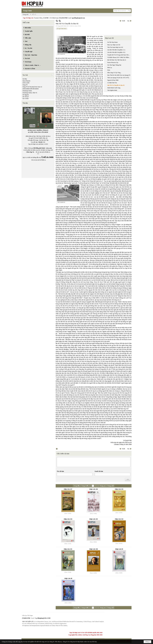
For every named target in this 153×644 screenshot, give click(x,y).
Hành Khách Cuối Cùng (114, 88)
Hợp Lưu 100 (94, 549)
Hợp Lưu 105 (119, 489)
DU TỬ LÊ (26, 97)
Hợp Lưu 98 (68, 578)
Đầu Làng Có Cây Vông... (114, 73)
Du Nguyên (26, 95)
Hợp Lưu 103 (94, 519)
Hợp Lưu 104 (68, 519)
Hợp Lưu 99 (119, 549)
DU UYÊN (26, 99)
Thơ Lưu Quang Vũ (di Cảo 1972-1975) (118, 78)
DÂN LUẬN (26, 83)
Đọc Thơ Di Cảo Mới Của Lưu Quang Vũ (119, 75)
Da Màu (25, 79)
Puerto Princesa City (113, 62)
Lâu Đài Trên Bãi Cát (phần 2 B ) (116, 52)
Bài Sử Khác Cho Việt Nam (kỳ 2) (117, 60)
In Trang (57, 449)
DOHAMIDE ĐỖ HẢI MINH (31, 89)
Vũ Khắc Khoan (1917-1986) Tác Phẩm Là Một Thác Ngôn (119, 57)
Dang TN (25, 85)
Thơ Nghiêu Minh (112, 90)
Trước (123, 21)
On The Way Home (112, 42)
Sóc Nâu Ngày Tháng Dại (114, 65)
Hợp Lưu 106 (94, 489)
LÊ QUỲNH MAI (62, 29)
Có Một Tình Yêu (112, 83)
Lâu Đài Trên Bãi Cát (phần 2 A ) (116, 50)
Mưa (109, 70)
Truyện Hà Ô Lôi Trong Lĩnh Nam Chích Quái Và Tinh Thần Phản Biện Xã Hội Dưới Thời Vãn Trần (119, 55)
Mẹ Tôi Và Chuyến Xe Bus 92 (116, 85)
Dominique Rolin (27, 91)
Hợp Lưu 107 (68, 489)
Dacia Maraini (26, 81)
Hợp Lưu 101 (68, 549)
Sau (128, 21)
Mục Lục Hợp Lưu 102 (114, 45)
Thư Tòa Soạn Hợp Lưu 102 (115, 47)
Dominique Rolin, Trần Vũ (30, 93)
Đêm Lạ (110, 68)
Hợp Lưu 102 (109, 38)
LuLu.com (49, 148)
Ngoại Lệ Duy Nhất (113, 80)
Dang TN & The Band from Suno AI (32, 87)
